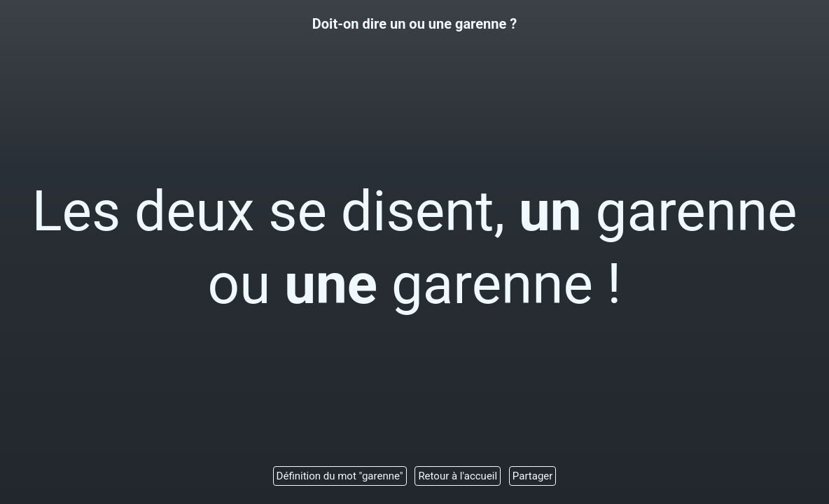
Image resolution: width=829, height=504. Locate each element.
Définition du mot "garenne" (340, 476)
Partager (533, 476)
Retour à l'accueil (458, 476)
